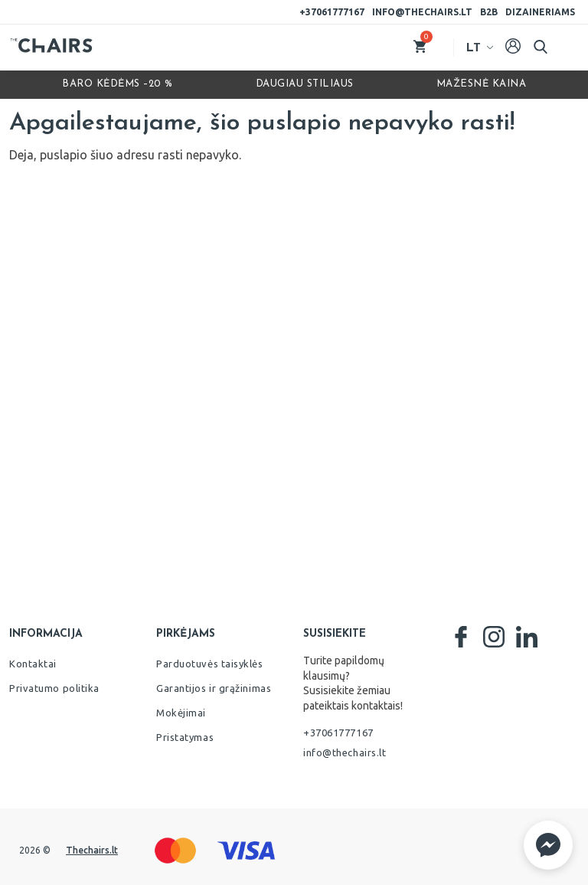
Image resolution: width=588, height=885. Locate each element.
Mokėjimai (181, 713)
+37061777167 (332, 12)
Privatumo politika (54, 688)
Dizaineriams (540, 12)
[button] (548, 845)
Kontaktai (33, 664)
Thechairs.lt (92, 850)
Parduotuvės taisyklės (210, 664)
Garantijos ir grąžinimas (214, 688)
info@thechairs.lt (422, 12)
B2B (489, 12)
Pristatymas (185, 737)
